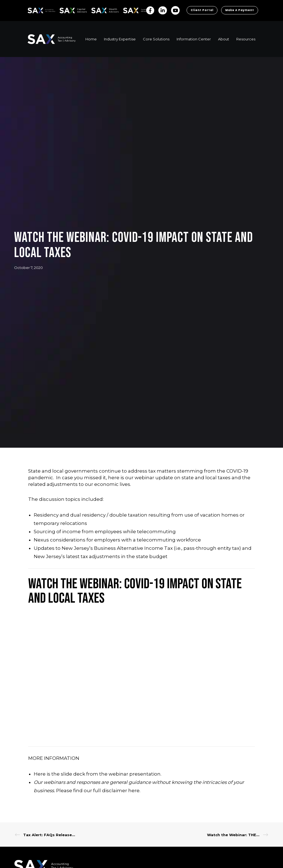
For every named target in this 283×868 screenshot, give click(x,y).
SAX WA (98, 10)
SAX (31, 10)
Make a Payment (239, 24)
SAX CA (65, 10)
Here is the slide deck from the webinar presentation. (98, 787)
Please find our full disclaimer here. (98, 804)
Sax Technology (133, 11)
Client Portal (199, 24)
